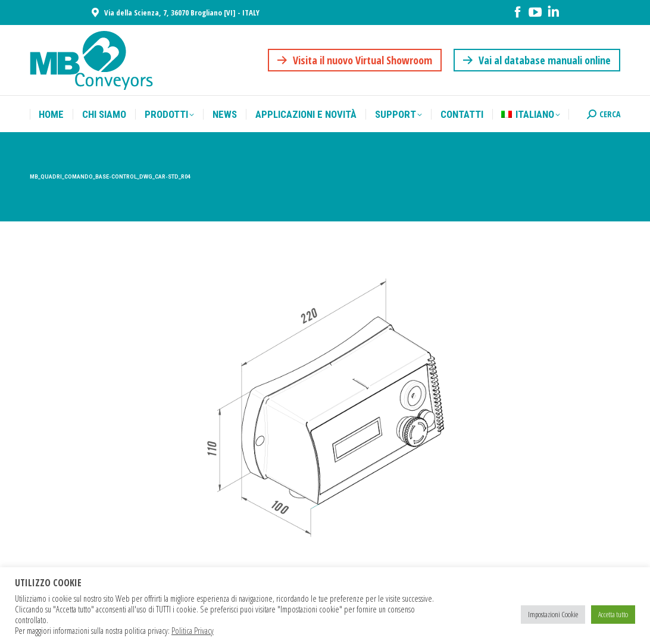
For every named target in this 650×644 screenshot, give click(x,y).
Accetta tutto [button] (613, 614)
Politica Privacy (193, 630)
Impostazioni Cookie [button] (553, 614)
